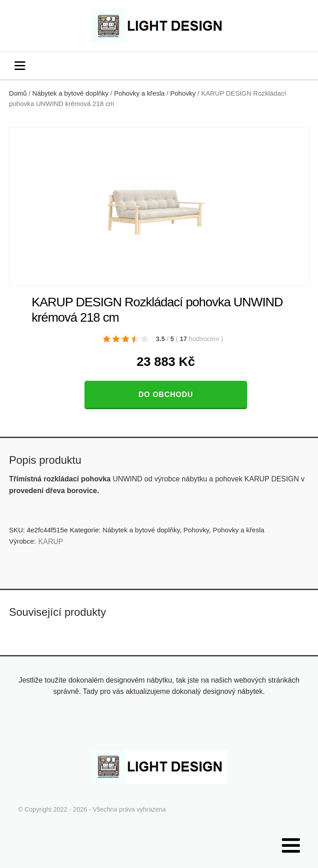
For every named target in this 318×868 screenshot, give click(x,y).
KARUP (51, 542)
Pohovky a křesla (139, 93)
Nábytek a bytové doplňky (71, 93)
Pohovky (183, 93)
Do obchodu (166, 395)
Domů (18, 93)
